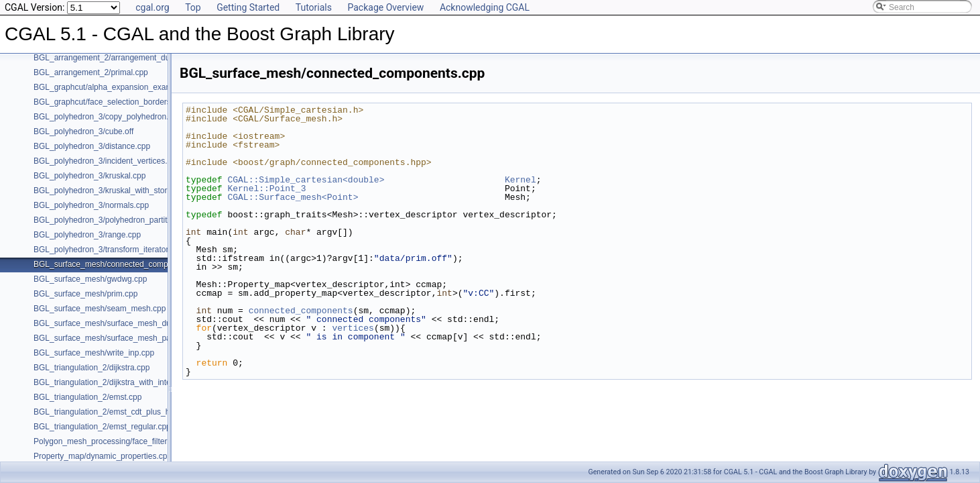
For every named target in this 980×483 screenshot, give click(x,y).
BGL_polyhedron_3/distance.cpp (92, 146)
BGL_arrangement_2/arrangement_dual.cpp (113, 58)
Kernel (520, 180)
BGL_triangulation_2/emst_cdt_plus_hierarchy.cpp (123, 412)
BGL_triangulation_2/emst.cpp (87, 397)
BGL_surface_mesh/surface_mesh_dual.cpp (113, 323)
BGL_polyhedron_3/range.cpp (87, 235)
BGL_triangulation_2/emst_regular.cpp (102, 427)
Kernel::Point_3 (266, 189)
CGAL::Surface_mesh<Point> (293, 197)
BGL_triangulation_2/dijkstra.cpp (91, 368)
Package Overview (385, 7)
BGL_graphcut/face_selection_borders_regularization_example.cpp (154, 102)
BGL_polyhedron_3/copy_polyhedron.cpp (108, 117)
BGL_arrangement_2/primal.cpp (91, 72)
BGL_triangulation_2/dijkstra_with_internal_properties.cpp (137, 382)
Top (193, 7)
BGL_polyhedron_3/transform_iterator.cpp (108, 250)
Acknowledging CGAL (485, 7)
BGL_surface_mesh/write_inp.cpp (94, 353)
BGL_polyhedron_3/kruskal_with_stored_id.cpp (118, 191)
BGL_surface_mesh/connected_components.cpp (121, 264)
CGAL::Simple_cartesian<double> (306, 180)
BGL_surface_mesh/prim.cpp (85, 294)
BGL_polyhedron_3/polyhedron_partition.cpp (113, 220)
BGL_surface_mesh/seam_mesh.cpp (100, 309)
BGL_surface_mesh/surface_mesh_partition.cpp (120, 338)
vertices (353, 328)
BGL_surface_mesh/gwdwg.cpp (90, 279)
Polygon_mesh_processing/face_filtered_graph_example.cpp (142, 441)
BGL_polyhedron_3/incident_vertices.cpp (107, 161)
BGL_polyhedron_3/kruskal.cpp (89, 176)
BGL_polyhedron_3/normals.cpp (91, 205)
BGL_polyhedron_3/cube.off (83, 131)
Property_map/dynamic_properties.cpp (103, 456)
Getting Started (248, 7)
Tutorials (314, 7)
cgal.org (152, 7)
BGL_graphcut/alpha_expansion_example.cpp (116, 87)
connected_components (301, 311)
